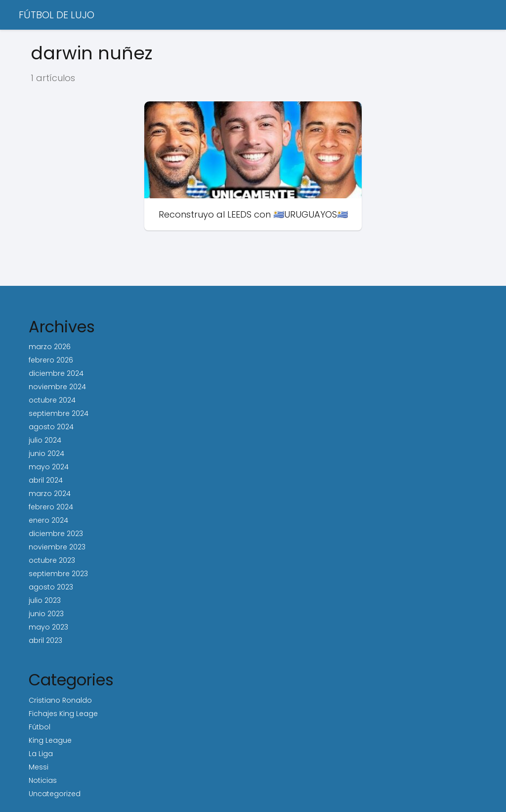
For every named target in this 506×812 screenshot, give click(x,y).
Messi (39, 767)
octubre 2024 (52, 400)
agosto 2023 (51, 587)
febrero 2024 (51, 507)
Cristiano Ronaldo (60, 700)
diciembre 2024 (56, 373)
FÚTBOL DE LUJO (57, 15)
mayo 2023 (48, 627)
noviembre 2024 (57, 387)
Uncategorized (55, 794)
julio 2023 (45, 600)
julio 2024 (45, 440)
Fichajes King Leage (63, 714)
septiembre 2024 (59, 413)
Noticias (43, 780)
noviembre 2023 (57, 547)
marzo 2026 (50, 347)
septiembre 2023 (58, 574)
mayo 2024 (49, 467)
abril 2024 (46, 480)
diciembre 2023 (56, 534)
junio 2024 (46, 453)
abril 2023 (45, 640)
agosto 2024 (51, 427)
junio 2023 (46, 614)
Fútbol (40, 727)
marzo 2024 (50, 494)
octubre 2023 (52, 560)
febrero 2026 (51, 360)
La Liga (41, 754)
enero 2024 (48, 520)
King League (50, 740)
